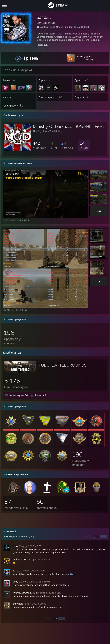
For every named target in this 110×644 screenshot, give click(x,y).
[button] (27, 58)
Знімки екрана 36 (19, 395)
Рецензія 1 (41, 395)
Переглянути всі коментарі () (18, 536)
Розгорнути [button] (42, 45)
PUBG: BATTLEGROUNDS (63, 365)
